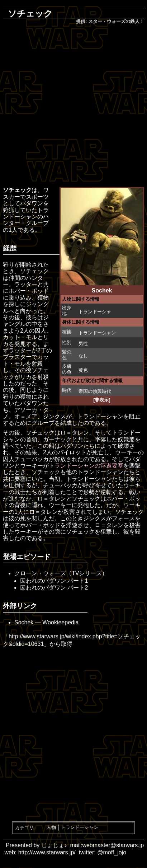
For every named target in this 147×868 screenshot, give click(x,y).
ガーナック (57, 439)
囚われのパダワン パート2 (54, 588)
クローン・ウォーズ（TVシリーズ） (61, 573)
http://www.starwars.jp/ (47, 852)
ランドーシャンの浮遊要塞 (89, 466)
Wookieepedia (60, 622)
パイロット (72, 452)
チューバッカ (32, 459)
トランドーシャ (95, 312)
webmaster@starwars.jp (113, 845)
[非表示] (102, 400)
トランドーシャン (97, 333)
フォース (123, 518)
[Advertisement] (73, 106)
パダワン (32, 203)
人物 (51, 827)
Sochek (24, 622)
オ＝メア (26, 416)
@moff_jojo (112, 852)
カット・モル (20, 337)
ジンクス (54, 416)
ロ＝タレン (75, 433)
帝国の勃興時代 (95, 391)
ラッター (26, 284)
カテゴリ (24, 827)
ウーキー (127, 452)
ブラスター (17, 357)
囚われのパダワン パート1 (54, 581)
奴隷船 (126, 439)
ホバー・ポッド (29, 291)
